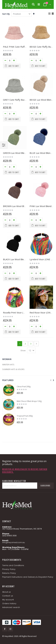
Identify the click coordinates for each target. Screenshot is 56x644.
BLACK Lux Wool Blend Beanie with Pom (24, 259)
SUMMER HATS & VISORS (13, 369)
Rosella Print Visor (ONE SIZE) (18, 313)
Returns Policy (9, 573)
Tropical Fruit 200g (25, 416)
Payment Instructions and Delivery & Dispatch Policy (28, 577)
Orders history (9, 603)
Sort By (6, 14)
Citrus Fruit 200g (24, 387)
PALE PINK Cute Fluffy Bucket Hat (20, 47)
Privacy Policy (9, 569)
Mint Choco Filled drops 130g (29, 401)
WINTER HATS (8, 365)
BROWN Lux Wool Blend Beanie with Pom (24, 206)
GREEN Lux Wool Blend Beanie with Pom (24, 153)
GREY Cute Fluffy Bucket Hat (18, 100)
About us (7, 592)
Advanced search (11, 607)
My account (8, 600)
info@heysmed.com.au (14, 542)
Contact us (8, 596)
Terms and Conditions (13, 565)
